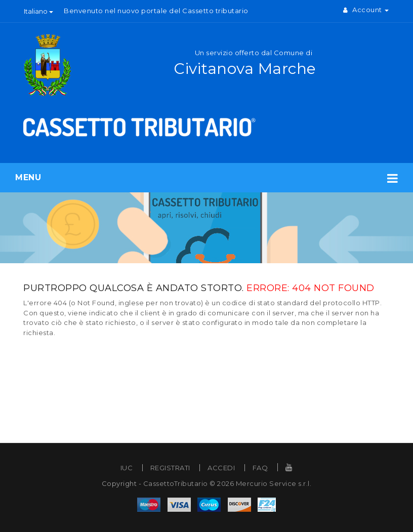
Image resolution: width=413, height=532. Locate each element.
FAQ (260, 468)
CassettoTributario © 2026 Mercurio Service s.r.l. (228, 483)
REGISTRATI (170, 468)
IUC (127, 468)
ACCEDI (221, 468)
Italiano (38, 11)
